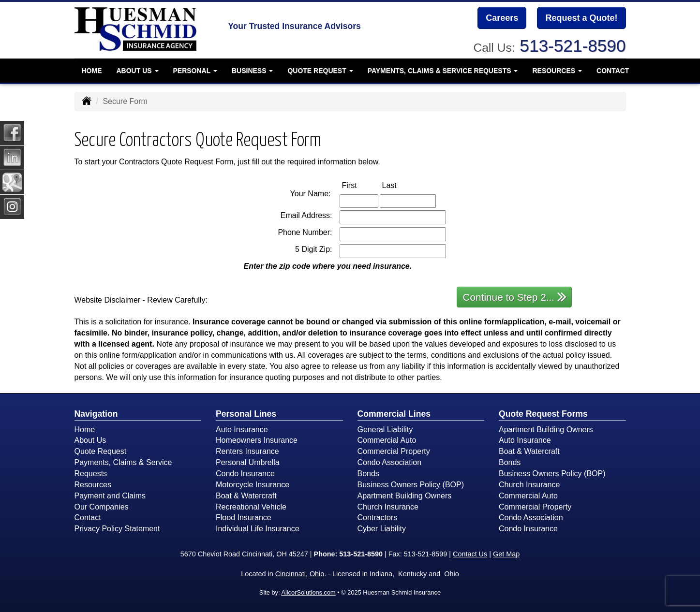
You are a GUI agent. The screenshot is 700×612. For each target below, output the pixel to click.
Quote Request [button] (320, 70)
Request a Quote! (581, 18)
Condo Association (390, 462)
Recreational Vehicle (251, 507)
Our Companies (102, 507)
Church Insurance (388, 507)
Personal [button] (195, 70)
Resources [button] (557, 70)
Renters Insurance (247, 451)
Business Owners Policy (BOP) (411, 485)
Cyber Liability (382, 529)
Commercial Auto (387, 440)
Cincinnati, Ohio (300, 574)
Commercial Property (394, 451)
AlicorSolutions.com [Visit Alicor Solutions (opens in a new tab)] (308, 592)
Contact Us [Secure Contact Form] (470, 554)
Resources (93, 485)
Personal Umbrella (248, 462)
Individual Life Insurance (258, 529)
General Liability (385, 430)
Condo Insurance (245, 474)
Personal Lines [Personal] (246, 414)
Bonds (368, 474)
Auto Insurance (242, 430)
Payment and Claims (110, 496)
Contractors (378, 517)
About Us (90, 440)
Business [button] (252, 70)
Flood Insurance (244, 517)
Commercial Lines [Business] (394, 414)
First (360, 185)
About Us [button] (138, 70)
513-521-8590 (573, 46)
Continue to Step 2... (515, 297)
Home (92, 70)
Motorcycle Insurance (253, 485)
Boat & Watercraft (246, 496)
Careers (502, 18)
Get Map (506, 554)
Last (400, 185)
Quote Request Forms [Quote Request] (543, 414)
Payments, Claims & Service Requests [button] (443, 70)
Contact (613, 70)
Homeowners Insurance (257, 440)
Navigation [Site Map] (96, 414)
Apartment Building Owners (405, 496)
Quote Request (101, 451)
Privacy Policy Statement (117, 529)
